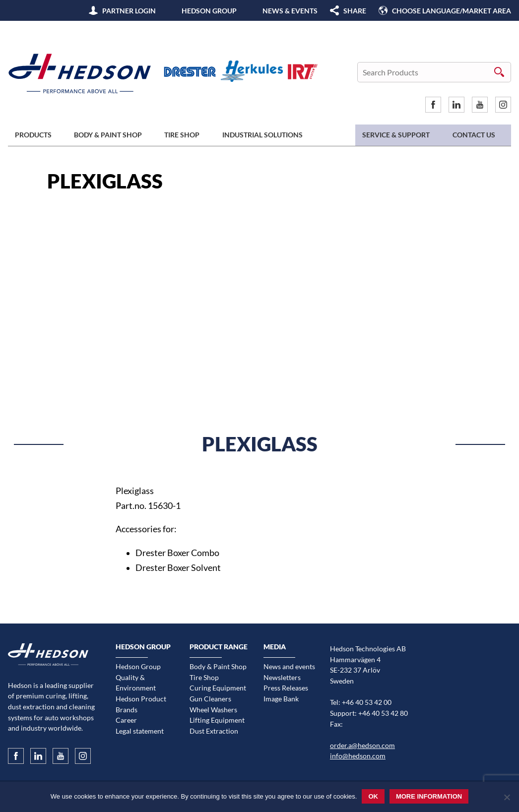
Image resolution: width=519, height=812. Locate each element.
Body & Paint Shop (108, 135)
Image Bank (281, 699)
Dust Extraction (214, 731)
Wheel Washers (213, 710)
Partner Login (129, 11)
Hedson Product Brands (141, 704)
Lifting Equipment (217, 720)
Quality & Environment (136, 683)
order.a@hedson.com (362, 745)
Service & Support (396, 135)
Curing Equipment (218, 688)
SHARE (355, 11)
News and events (289, 666)
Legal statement (140, 731)
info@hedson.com (358, 756)
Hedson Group (209, 11)
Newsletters (282, 677)
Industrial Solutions (262, 135)
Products (33, 135)
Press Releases (286, 688)
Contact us (474, 135)
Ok (373, 796)
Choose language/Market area (452, 11)
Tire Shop (182, 135)
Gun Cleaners (210, 699)
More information (429, 796)
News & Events (290, 11)
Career (126, 720)
